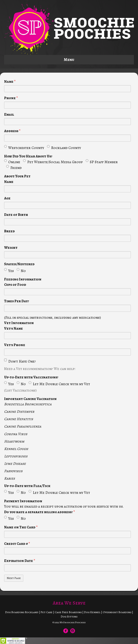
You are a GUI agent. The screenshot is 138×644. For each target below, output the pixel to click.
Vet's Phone (15, 345)
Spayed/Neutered (19, 264)
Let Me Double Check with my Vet (59, 384)
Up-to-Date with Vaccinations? (31, 377)
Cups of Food (15, 285)
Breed (9, 231)
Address (12, 131)
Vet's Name (13, 328)
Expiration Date (20, 561)
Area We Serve (69, 603)
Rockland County (64, 148)
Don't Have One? (20, 361)
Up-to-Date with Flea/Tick (27, 486)
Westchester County (24, 148)
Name (10, 81)
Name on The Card (21, 527)
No (21, 271)
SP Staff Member (102, 162)
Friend (14, 168)
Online (12, 162)
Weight (11, 248)
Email (9, 114)
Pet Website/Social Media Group (53, 162)
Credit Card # (17, 544)
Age (7, 198)
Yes (9, 271)
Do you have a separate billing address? (40, 512)
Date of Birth (16, 215)
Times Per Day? (17, 301)
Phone (11, 98)
